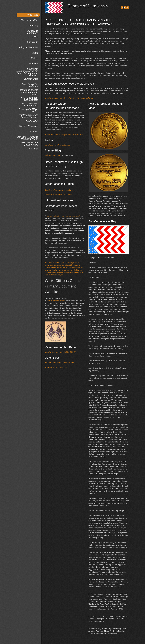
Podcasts (33, 64)
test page (33, 148)
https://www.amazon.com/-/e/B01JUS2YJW (61, 352)
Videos (35, 58)
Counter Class (31, 79)
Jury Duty (33, 25)
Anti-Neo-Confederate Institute (59, 190)
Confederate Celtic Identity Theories (29, 116)
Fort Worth (33, 42)
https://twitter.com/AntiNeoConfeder (58, 145)
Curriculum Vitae (30, 20)
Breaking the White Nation (28, 110)
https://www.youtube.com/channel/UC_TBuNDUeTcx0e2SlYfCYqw (69, 98)
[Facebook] (122, 8)
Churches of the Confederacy (30, 85)
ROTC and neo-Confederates (30, 104)
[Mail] (128, 8)
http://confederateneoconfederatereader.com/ (63, 216)
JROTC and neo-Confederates (29, 99)
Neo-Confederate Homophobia (56, 367)
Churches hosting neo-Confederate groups (29, 92)
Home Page (32, 15)
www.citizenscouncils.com (56, 301)
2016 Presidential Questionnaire (29, 144)
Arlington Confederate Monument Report (60, 362)
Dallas (35, 37)
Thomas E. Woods (29, 126)
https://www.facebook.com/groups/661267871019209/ (64, 135)
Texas (35, 53)
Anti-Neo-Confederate (53, 155)
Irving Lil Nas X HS (28, 47)
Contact (34, 131)
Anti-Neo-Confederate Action (58, 195)
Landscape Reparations (32, 32)
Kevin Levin (32, 121)
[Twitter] (125, 8)
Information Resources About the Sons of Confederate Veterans (27, 72)
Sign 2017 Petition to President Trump (27, 138)
